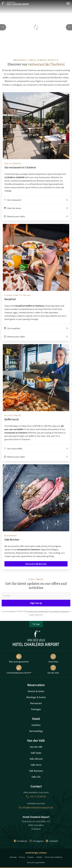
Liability (39, 857)
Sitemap (13, 857)
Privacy (22, 857)
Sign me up (36, 603)
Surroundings (36, 731)
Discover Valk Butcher (36, 564)
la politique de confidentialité (37, 611)
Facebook (21, 841)
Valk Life (36, 777)
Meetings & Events (36, 697)
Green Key (53, 658)
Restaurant (36, 703)
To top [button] (36, 624)
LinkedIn (52, 841)
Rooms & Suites (36, 691)
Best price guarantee (19, 658)
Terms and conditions (53, 857)
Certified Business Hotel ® (19, 669)
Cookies (31, 857)
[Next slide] (69, 27)
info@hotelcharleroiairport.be (36, 807)
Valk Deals (36, 753)
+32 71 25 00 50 (36, 796)
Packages (36, 709)
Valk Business (36, 771)
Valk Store (36, 765)
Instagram (37, 841)
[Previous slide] (3, 27)
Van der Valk (53, 669)
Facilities (36, 725)
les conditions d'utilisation (59, 611)
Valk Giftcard (36, 759)
